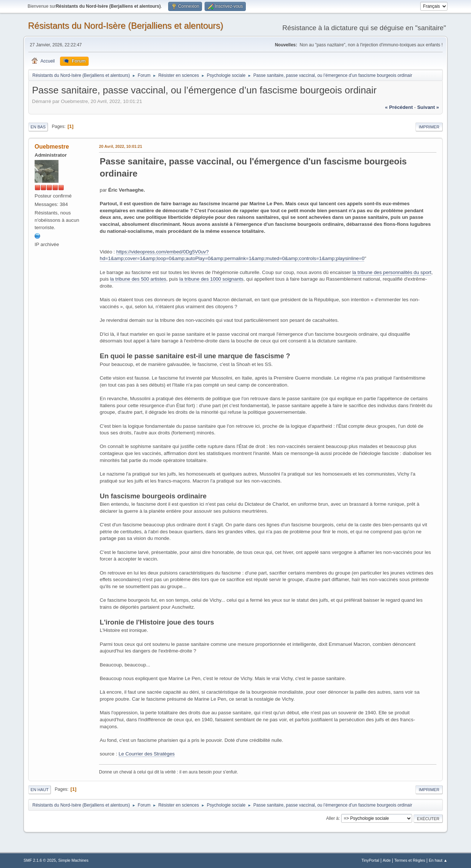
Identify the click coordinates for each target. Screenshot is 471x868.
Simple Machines (73, 860)
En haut (40, 790)
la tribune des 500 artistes (138, 279)
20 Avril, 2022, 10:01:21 (121, 146)
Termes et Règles (410, 860)
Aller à (332, 818)
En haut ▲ (438, 860)
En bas (38, 127)
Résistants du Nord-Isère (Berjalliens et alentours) (126, 26)
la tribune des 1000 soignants (211, 279)
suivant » (428, 107)
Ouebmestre (52, 147)
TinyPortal (370, 860)
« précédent (399, 107)
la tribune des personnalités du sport (392, 272)
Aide (387, 860)
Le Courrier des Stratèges (147, 754)
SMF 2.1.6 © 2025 (40, 860)
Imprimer (429, 127)
